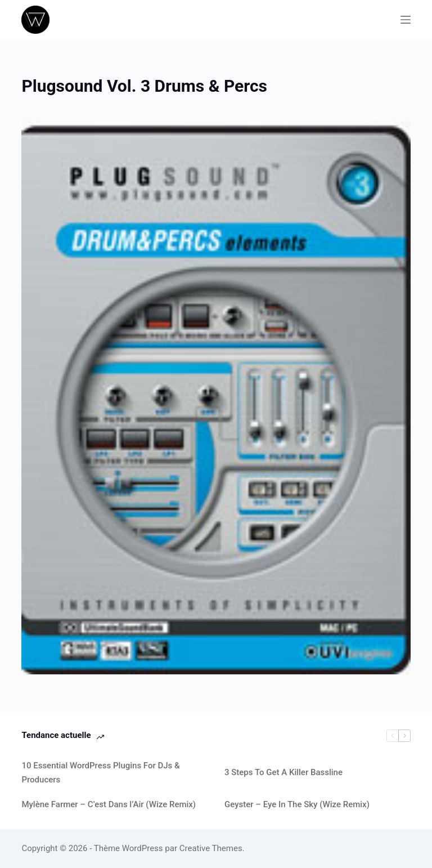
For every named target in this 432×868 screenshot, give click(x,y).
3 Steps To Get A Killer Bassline (283, 772)
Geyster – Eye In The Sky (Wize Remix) (297, 804)
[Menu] (406, 20)
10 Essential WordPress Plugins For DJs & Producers (100, 773)
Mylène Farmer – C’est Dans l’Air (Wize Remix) (109, 804)
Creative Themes (211, 848)
